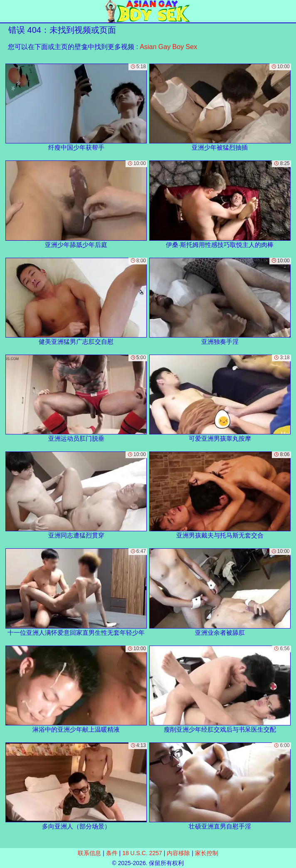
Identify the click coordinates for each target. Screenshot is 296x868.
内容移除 (178, 853)
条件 (112, 853)
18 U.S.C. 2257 (142, 853)
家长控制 (207, 853)
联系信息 (89, 853)
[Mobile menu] (7, 11)
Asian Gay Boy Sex (168, 47)
